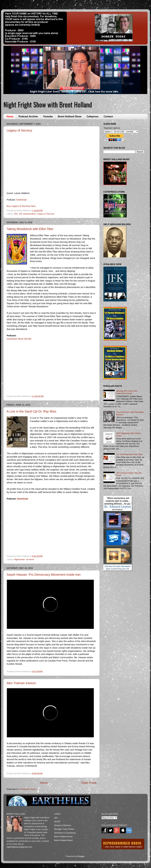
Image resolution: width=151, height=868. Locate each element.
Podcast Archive (28, 116)
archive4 (30, 559)
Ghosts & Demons (63, 825)
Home (10, 116)
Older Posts (89, 783)
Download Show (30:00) (19, 339)
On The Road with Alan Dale (129, 454)
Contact (108, 116)
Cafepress (92, 116)
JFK (16, 214)
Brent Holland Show (70, 116)
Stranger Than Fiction (64, 829)
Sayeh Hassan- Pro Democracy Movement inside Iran (44, 575)
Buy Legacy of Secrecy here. (21, 206)
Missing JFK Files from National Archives (127, 392)
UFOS (57, 822)
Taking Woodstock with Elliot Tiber (30, 229)
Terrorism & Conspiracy (65, 833)
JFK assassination (27, 214)
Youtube (48, 116)
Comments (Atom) (28, 789)
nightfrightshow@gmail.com (19, 847)
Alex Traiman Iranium (21, 683)
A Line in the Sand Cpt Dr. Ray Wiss (31, 411)
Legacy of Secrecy (19, 130)
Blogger (81, 856)
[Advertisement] (119, 592)
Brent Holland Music (63, 840)
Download (21, 200)
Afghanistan (19, 559)
